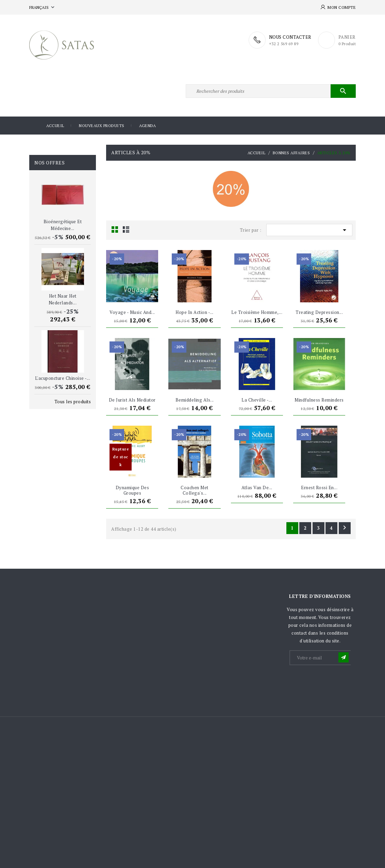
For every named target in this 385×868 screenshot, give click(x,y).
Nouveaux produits (102, 126)
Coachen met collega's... (195, 490)
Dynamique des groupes (132, 490)
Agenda (147, 126)
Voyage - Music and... (132, 312)
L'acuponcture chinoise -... (63, 378)
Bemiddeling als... (195, 400)
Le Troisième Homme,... (257, 312)
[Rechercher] (271, 91)
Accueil (55, 126)
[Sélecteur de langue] (43, 7)
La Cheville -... (257, 400)
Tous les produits (73, 402)
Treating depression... (319, 312)
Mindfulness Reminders (319, 400)
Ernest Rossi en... (319, 488)
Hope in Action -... (195, 312)
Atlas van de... (257, 488)
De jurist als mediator (132, 400)
